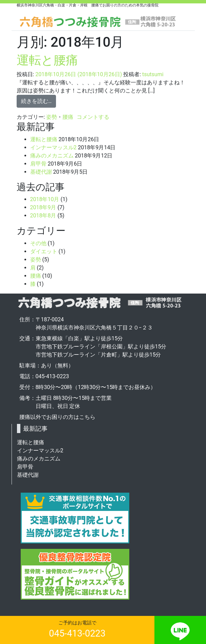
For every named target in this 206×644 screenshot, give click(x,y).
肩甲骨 (38, 164)
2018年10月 (45, 199)
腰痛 (68, 117)
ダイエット (44, 251)
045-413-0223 (77, 634)
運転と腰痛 (47, 60)
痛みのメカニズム (52, 156)
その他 (38, 243)
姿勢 (52, 117)
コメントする (93, 117)
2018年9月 (43, 207)
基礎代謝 (41, 172)
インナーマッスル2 (53, 147)
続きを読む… (36, 101)
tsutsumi (153, 74)
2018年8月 (43, 216)
